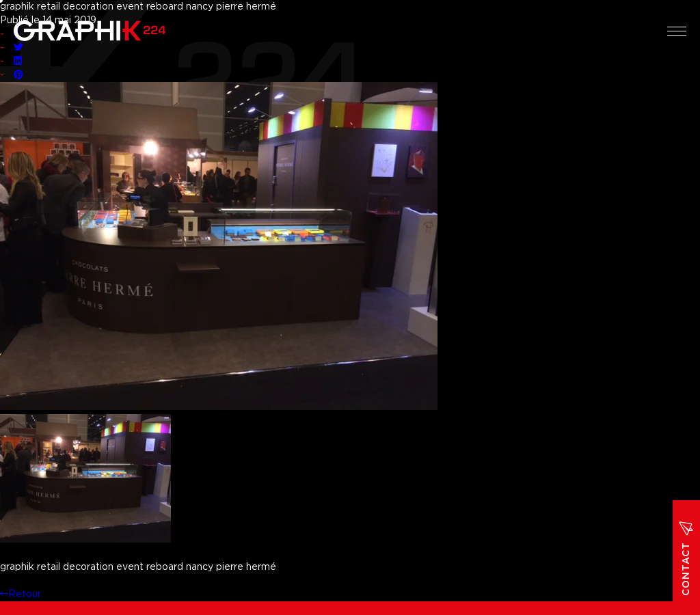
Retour (21, 594)
